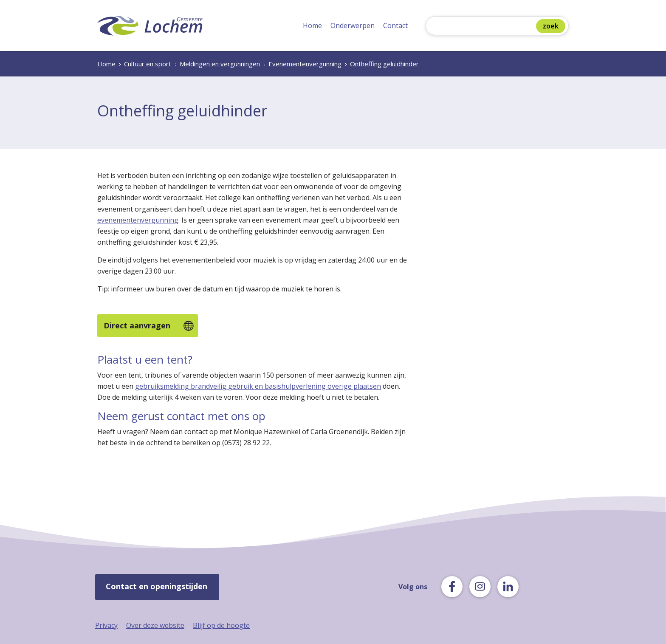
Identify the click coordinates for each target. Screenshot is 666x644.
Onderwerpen (353, 25)
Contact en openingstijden (157, 586)
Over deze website (155, 625)
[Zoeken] (483, 27)
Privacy (106, 625)
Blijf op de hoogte (221, 625)
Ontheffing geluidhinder (384, 64)
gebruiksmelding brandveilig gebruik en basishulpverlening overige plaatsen (258, 386)
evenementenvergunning (138, 220)
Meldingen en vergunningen (220, 64)
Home (312, 25)
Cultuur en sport (148, 64)
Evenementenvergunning (305, 64)
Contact (395, 25)
